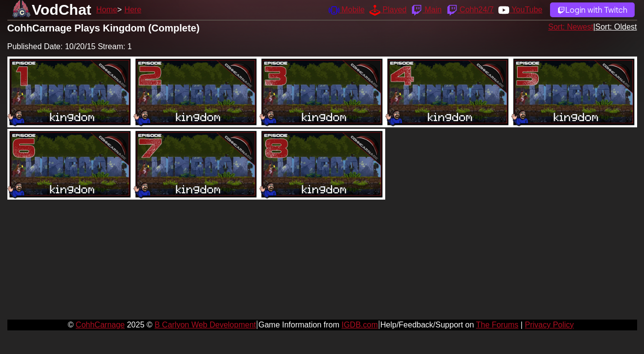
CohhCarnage (100, 325)
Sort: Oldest (616, 27)
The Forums (497, 325)
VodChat (62, 10)
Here (133, 10)
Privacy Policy (550, 325)
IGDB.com (360, 325)
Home (107, 10)
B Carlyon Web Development (205, 325)
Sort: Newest (571, 27)
